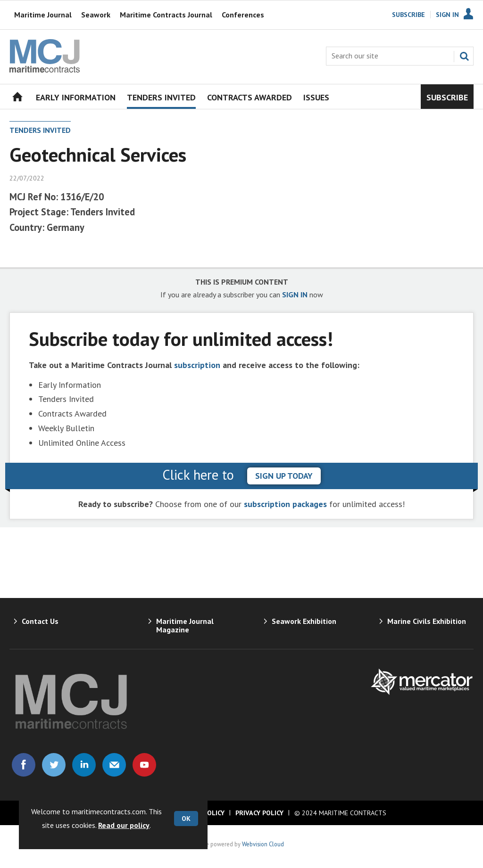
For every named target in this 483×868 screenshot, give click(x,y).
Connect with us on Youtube (144, 765)
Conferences (243, 15)
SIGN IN (295, 295)
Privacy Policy (259, 813)
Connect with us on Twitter (54, 765)
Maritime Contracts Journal (166, 15)
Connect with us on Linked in (84, 765)
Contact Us (40, 621)
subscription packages (285, 504)
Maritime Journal (43, 15)
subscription (197, 365)
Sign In (447, 15)
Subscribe (408, 15)
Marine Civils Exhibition (427, 621)
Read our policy (124, 825)
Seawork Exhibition (304, 621)
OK (186, 819)
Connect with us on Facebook (24, 765)
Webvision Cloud (263, 844)
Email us (114, 765)
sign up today (284, 476)
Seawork (96, 15)
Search (464, 56)
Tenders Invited (40, 130)
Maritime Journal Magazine (185, 625)
